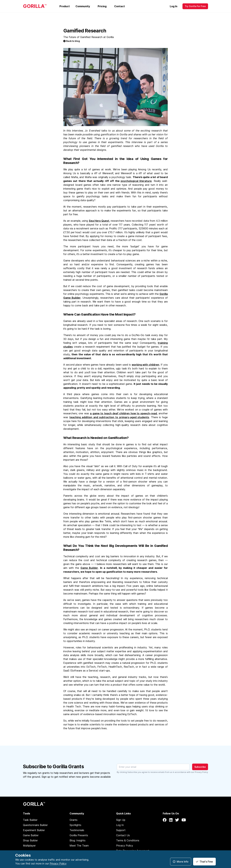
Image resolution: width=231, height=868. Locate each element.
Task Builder (30, 820)
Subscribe (200, 767)
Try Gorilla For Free (195, 6)
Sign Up (121, 820)
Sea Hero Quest (99, 221)
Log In (174, 6)
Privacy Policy (201, 772)
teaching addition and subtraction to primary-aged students (109, 417)
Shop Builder (30, 840)
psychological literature (136, 181)
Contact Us (123, 835)
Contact (120, 6)
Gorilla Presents (79, 835)
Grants (73, 820)
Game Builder (89, 568)
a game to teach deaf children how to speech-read (123, 413)
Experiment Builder (34, 830)
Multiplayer (29, 846)
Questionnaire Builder (35, 825)
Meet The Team (79, 846)
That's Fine (204, 862)
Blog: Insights (78, 840)
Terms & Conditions (128, 840)
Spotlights (75, 825)
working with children (145, 365)
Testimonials (77, 830)
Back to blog (72, 41)
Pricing (102, 6)
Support (121, 830)
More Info (181, 862)
